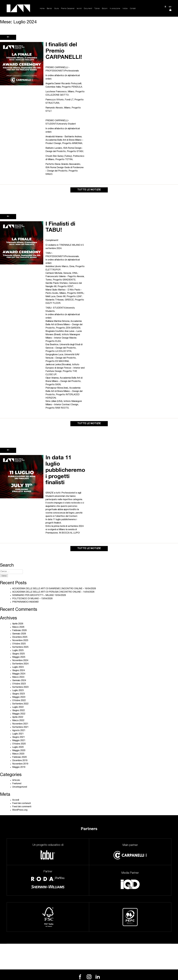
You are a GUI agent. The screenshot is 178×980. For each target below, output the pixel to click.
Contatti (133, 8)
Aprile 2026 (18, 624)
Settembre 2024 (20, 664)
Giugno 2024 (18, 671)
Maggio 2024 (19, 674)
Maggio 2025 (19, 657)
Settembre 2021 (20, 727)
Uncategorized (20, 787)
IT (165, 7)
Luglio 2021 (18, 734)
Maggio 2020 (19, 751)
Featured (17, 784)
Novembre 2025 (20, 641)
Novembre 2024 (20, 661)
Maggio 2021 (19, 741)
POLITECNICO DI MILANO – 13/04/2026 (32, 599)
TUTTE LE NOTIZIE (89, 190)
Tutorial (97, 8)
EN (170, 7)
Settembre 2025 (20, 647)
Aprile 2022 (18, 717)
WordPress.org (20, 810)
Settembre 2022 (20, 704)
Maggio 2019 (19, 767)
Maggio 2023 (19, 697)
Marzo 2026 (18, 627)
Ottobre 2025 (19, 644)
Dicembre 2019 (20, 761)
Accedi (16, 800)
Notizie (125, 8)
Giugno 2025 (18, 654)
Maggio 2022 (19, 714)
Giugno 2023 (18, 694)
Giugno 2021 (18, 737)
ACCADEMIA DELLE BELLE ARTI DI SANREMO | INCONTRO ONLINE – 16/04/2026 (54, 589)
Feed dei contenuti (21, 804)
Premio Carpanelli (68, 8)
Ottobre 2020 (19, 744)
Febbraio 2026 (19, 631)
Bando (49, 8)
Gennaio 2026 (19, 634)
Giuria (56, 8)
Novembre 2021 (20, 724)
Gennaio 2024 (19, 681)
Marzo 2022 (18, 721)
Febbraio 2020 (19, 757)
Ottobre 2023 (19, 684)
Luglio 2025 (18, 651)
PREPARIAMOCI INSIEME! (26, 602)
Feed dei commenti (22, 807)
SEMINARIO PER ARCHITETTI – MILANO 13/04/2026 (39, 595)
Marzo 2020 (18, 754)
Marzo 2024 (18, 677)
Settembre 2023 (20, 687)
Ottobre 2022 (19, 701)
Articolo (16, 780)
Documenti (88, 8)
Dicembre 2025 (20, 637)
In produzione (115, 8)
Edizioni (105, 8)
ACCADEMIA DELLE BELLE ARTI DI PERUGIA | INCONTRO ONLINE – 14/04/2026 (53, 592)
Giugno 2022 (18, 711)
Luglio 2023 (18, 691)
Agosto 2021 (19, 731)
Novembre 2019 (20, 764)
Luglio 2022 (18, 707)
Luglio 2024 (18, 667)
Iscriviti (79, 8)
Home (42, 8)
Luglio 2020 (18, 747)
